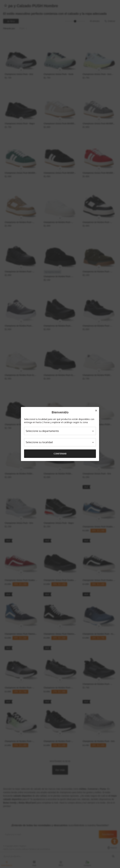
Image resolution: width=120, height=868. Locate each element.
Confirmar (60, 454)
